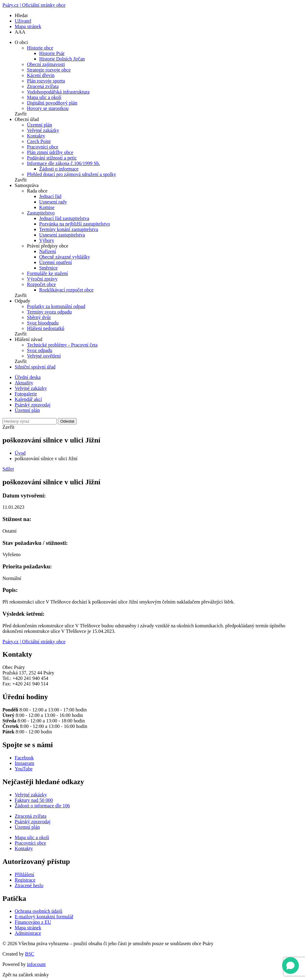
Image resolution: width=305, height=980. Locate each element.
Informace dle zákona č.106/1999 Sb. (63, 163)
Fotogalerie (26, 394)
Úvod (20, 453)
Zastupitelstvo (41, 213)
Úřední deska (28, 377)
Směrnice (48, 268)
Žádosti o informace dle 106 (42, 806)
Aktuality (24, 383)
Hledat (21, 15)
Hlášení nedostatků (46, 328)
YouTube (24, 769)
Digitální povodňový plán (52, 103)
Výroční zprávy (42, 279)
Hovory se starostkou (48, 108)
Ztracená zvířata (43, 86)
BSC (30, 954)
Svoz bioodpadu (43, 323)
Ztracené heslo (29, 885)
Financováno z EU (33, 922)
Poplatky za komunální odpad (56, 306)
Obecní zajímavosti (46, 64)
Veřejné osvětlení (44, 356)
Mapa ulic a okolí (44, 97)
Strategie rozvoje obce (49, 70)
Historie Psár (52, 53)
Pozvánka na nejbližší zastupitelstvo (75, 224)
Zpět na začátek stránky (26, 975)
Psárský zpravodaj (33, 405)
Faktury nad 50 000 (34, 800)
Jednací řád (50, 196)
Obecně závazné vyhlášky (65, 257)
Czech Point (39, 141)
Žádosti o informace (59, 169)
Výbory (47, 240)
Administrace (28, 933)
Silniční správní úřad (35, 367)
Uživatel (23, 21)
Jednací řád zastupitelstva (64, 218)
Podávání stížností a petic (52, 158)
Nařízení (48, 251)
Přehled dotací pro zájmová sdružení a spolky (71, 174)
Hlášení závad (28, 339)
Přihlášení (24, 874)
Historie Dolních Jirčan (62, 59)
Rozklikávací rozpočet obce (66, 290)
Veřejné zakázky (43, 130)
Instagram (24, 763)
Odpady (22, 301)
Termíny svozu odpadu (49, 312)
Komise (47, 207)
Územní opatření (56, 262)
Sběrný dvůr (39, 317)
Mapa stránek (28, 26)
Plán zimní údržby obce (50, 152)
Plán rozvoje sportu (46, 81)
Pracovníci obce (43, 147)
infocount (36, 964)
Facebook (24, 758)
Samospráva (27, 185)
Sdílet (8, 469)
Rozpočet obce (41, 284)
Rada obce (37, 191)
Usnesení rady (53, 202)
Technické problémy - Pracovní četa (62, 345)
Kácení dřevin (41, 75)
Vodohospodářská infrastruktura (58, 92)
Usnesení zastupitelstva (62, 235)
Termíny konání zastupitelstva (69, 229)
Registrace (25, 880)
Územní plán (39, 125)
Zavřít (21, 114)
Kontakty (36, 136)
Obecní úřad (27, 119)
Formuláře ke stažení (47, 273)
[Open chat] (290, 965)
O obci (21, 42)
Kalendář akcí (28, 399)
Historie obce (40, 48)
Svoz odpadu (40, 350)
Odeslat (67, 421)
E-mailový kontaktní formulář (44, 917)
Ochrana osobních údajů (39, 911)
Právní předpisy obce (48, 246)
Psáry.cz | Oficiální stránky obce (34, 5)
